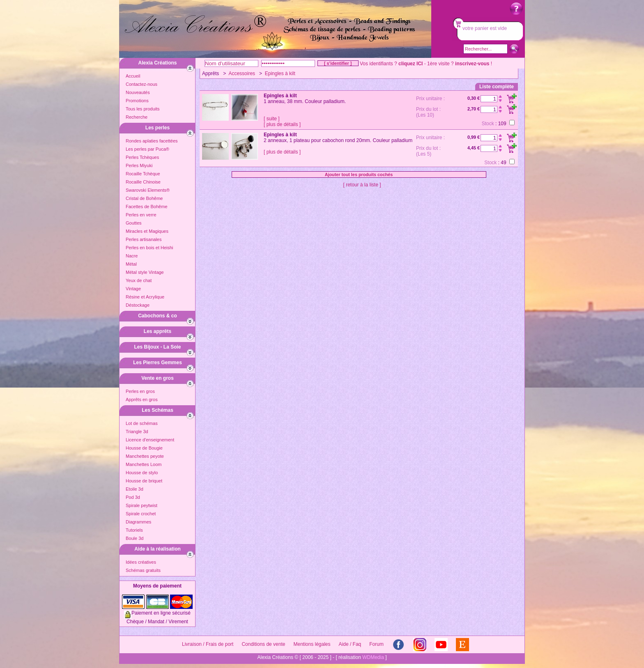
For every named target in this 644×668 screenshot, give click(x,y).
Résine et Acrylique (145, 297)
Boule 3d (135, 538)
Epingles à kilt (280, 73)
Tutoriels (134, 530)
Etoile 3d (135, 489)
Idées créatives (141, 562)
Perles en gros (140, 391)
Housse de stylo (142, 473)
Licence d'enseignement (150, 440)
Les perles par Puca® (147, 149)
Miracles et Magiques (147, 231)
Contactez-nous (141, 84)
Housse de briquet (144, 481)
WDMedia (373, 657)
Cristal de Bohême (144, 198)
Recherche (137, 117)
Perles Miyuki (139, 165)
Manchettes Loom (144, 464)
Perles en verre (141, 215)
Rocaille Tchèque (143, 174)
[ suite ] (272, 119)
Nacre (132, 256)
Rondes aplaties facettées (152, 141)
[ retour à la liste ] (362, 185)
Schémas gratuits (143, 570)
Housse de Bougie (144, 448)
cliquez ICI (411, 64)
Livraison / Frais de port (208, 644)
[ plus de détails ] (282, 124)
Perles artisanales (144, 239)
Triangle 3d (137, 432)
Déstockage (138, 305)
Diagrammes (138, 522)
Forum (376, 644)
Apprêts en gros (142, 399)
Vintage (133, 289)
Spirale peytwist (141, 505)
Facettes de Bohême (147, 207)
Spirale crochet (141, 514)
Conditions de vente (263, 644)
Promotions (137, 101)
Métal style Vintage (145, 272)
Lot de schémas (142, 423)
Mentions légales (312, 644)
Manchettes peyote (145, 456)
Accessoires (242, 73)
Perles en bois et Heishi (149, 248)
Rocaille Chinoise (143, 182)
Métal (131, 264)
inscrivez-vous (472, 64)
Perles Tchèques (142, 157)
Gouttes (134, 223)
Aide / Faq (350, 644)
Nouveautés (138, 92)
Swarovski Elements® (148, 190)
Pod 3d (133, 497)
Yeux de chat (139, 280)
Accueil (133, 76)
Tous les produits (143, 109)
